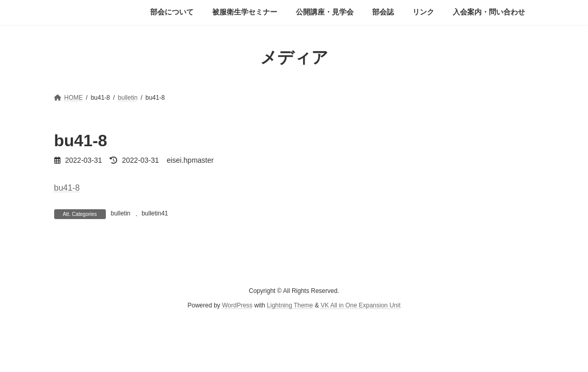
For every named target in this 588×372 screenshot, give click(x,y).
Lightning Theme (290, 305)
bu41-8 (67, 188)
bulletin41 (155, 213)
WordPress (237, 305)
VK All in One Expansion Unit (361, 305)
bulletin (121, 213)
